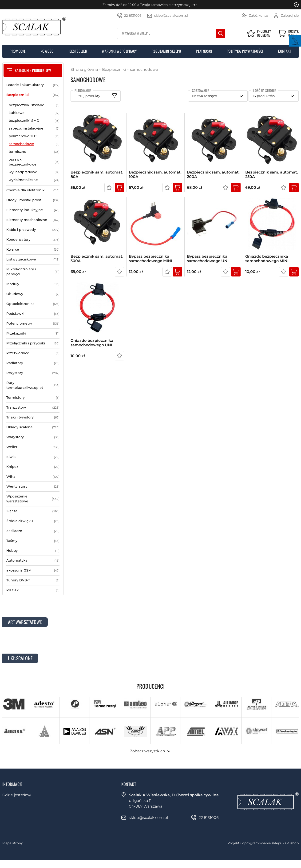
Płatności (204, 51)
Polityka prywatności (245, 51)
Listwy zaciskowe (33, 259)
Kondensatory (33, 240)
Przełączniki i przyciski (33, 343)
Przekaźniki (33, 333)
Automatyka (33, 561)
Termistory (33, 398)
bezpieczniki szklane (34, 105)
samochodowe (34, 144)
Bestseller (78, 51)
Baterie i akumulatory (33, 85)
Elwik (33, 457)
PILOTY (33, 590)
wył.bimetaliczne (34, 180)
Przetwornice (33, 353)
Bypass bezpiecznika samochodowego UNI (208, 259)
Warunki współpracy (119, 51)
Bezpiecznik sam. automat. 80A (97, 174)
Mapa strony (13, 843)
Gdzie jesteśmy (17, 795)
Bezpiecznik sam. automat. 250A (272, 174)
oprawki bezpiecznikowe (34, 162)
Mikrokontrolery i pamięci (33, 272)
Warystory (33, 437)
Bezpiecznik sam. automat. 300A (97, 259)
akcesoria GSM (33, 570)
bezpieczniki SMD (34, 121)
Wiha (33, 477)
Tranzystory (33, 408)
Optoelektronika (33, 304)
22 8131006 (133, 16)
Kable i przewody (33, 230)
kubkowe (34, 113)
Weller (33, 447)
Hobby (33, 551)
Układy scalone (33, 427)
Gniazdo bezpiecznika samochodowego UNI (92, 343)
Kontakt (285, 51)
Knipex (33, 467)
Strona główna (84, 69)
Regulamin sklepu (166, 51)
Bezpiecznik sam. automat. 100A (155, 174)
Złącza (33, 511)
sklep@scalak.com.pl (171, 16)
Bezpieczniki (33, 95)
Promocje (18, 51)
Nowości (48, 51)
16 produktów (264, 96)
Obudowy (33, 294)
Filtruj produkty (87, 96)
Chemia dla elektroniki (33, 190)
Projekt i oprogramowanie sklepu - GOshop (263, 843)
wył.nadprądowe (34, 172)
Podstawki (33, 314)
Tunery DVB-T (33, 580)
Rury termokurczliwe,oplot (33, 385)
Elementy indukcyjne (33, 210)
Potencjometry (33, 324)
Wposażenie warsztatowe (33, 499)
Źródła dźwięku (33, 521)
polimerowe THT (34, 136)
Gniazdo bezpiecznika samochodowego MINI (267, 259)
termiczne (34, 152)
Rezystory (33, 373)
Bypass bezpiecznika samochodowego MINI (150, 259)
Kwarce (33, 250)
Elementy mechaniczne (33, 220)
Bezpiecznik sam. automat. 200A (213, 174)
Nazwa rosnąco (205, 96)
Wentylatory (33, 487)
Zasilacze (33, 531)
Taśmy (33, 541)
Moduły (33, 284)
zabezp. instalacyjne (34, 128)
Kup (119, 188)
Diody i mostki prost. (33, 200)
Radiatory (33, 363)
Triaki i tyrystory (33, 417)
